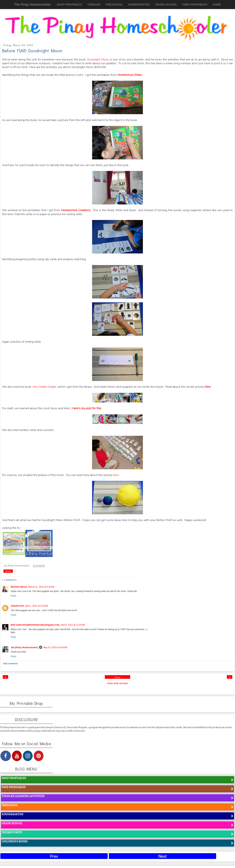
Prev (54, 856)
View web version (117, 683)
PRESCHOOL (114, 4)
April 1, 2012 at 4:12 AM (36, 606)
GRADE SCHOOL (166, 4)
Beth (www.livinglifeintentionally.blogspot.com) (35, 625)
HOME (217, 4)
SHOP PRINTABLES (69, 4)
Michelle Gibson (19, 587)
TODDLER (94, 4)
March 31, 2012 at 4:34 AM (41, 587)
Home (117, 678)
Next (162, 856)
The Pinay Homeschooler (32, 5)
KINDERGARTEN (139, 4)
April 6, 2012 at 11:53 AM (73, 625)
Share (8, 571)
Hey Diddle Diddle (44, 387)
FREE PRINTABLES (195, 4)
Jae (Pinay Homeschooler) (17, 566)
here (116, 475)
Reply (14, 596)
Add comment (10, 664)
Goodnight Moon (98, 59)
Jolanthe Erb (17, 606)
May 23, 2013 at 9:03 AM (55, 647)
